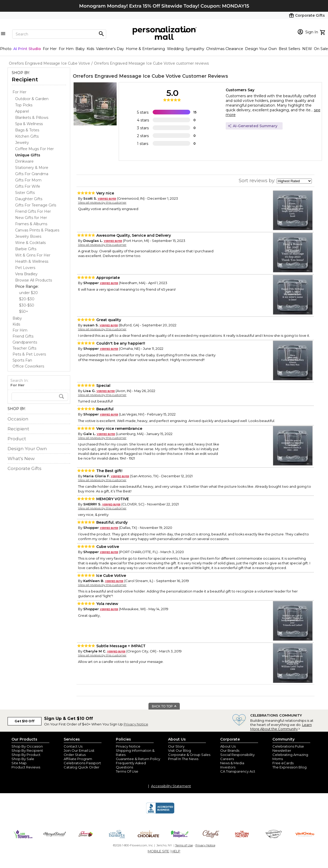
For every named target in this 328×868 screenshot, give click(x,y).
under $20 (28, 293)
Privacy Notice (136, 724)
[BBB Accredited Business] (160, 813)
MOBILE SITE (158, 851)
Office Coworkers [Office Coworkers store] (28, 366)
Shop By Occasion (27, 746)
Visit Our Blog (180, 750)
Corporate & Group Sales (189, 755)
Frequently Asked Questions (131, 765)
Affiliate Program (78, 759)
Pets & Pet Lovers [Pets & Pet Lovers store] (29, 354)
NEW (307, 49)
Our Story (176, 746)
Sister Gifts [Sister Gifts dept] (25, 193)
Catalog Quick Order (82, 767)
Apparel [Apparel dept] (22, 111)
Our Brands (230, 750)
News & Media (232, 763)
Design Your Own (261, 49)
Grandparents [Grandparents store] (25, 342)
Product (17, 439)
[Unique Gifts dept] (28, 155)
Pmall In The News (183, 759)
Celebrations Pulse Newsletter (288, 748)
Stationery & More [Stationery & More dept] (32, 168)
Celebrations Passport (82, 763)
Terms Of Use (127, 771)
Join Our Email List (79, 750)
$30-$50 (27, 305)
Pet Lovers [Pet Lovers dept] (25, 268)
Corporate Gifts (25, 468)
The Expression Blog (290, 767)
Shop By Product (26, 755)
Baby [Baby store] (17, 318)
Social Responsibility (237, 755)
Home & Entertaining (145, 49)
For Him (66, 49)
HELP (176, 851)
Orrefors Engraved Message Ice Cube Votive (127, 76)
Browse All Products (34, 280)
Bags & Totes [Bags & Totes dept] (27, 130)
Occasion (18, 419)
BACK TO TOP (164, 706)
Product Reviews (26, 767)
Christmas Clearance (225, 49)
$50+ (24, 311)
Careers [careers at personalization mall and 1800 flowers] (227, 759)
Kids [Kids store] (16, 324)
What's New (21, 459)
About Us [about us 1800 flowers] (228, 746)
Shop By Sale (23, 759)
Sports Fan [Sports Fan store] (22, 360)
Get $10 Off (25, 721)
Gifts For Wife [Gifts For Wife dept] (28, 186)
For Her (50, 49)
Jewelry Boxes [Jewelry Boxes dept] (28, 236)
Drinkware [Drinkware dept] (24, 161)
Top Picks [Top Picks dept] (24, 105)
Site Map (19, 763)
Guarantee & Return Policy (138, 759)
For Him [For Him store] (20, 330)
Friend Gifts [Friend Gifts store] (23, 336)
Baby (80, 49)
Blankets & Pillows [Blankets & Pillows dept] (32, 118)
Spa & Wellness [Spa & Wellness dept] (29, 124)
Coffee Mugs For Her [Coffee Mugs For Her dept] (34, 149)
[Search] (59, 34)
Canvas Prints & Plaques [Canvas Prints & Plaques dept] (37, 230)
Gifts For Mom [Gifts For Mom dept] (28, 180)
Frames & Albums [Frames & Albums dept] (31, 224)
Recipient (25, 80)
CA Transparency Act (238, 771)
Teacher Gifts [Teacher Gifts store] (24, 348)
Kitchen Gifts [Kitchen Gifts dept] (27, 136)
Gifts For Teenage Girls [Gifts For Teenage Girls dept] (36, 205)
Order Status (75, 755)
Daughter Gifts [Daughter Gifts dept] (29, 199)
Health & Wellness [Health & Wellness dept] (32, 261)
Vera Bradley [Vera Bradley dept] (26, 274)
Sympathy (195, 49)
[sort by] (294, 181)
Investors (228, 767)
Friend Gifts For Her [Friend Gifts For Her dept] (33, 211)
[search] (40, 397)
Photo (6, 49)
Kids (90, 49)
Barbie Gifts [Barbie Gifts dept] (26, 249)
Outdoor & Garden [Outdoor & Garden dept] (32, 99)
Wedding (175, 49)
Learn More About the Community (281, 727)
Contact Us (73, 746)
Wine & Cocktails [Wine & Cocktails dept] (30, 243)
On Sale (321, 49)
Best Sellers (289, 49)
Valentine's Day (110, 49)
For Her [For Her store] (19, 92)
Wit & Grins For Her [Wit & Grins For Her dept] (33, 255)
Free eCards (283, 763)
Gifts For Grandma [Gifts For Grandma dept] (32, 174)
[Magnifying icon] (101, 34)
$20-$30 (27, 299)
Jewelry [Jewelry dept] (22, 143)
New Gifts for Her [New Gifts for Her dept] (31, 218)
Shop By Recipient (27, 750)
